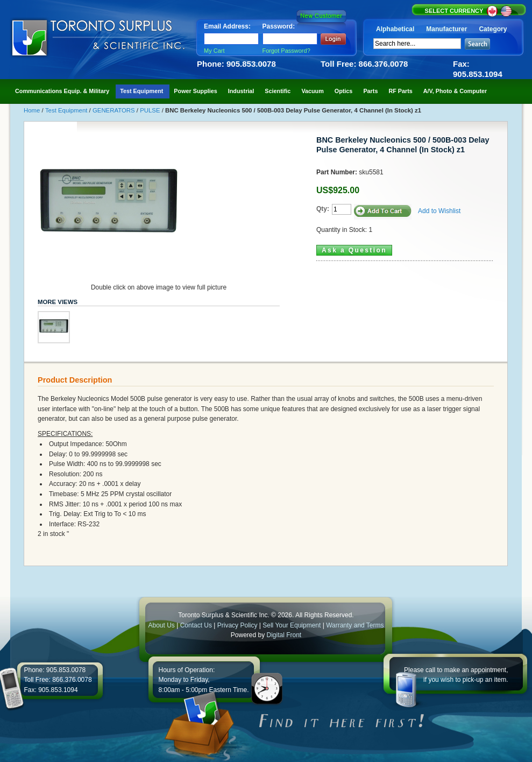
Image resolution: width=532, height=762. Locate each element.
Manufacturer (446, 29)
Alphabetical (395, 29)
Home (33, 110)
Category (493, 29)
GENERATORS (115, 110)
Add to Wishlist (439, 211)
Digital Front (284, 635)
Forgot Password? (286, 51)
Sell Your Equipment (292, 625)
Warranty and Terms (355, 625)
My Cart (214, 51)
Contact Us (196, 625)
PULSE (151, 110)
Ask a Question (354, 250)
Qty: (323, 209)
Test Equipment (67, 110)
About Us (161, 625)
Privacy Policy (237, 625)
